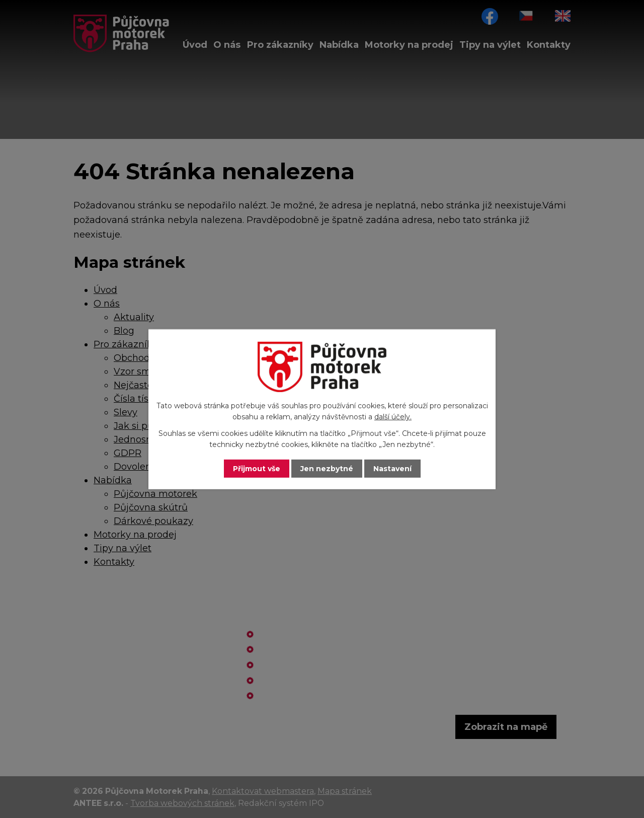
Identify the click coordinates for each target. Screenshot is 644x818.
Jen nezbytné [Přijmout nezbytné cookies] (327, 468)
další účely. (393, 417)
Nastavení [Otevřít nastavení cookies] (392, 468)
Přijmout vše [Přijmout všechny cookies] (257, 468)
